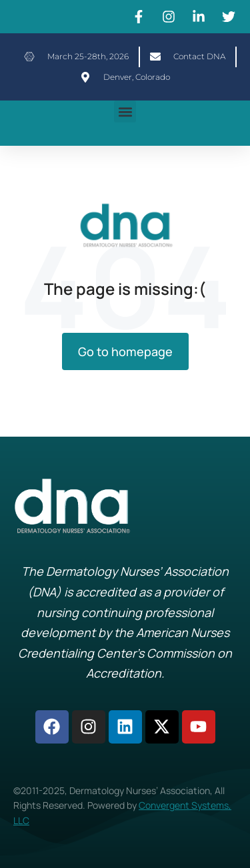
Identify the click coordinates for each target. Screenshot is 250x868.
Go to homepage (125, 351)
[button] (125, 111)
